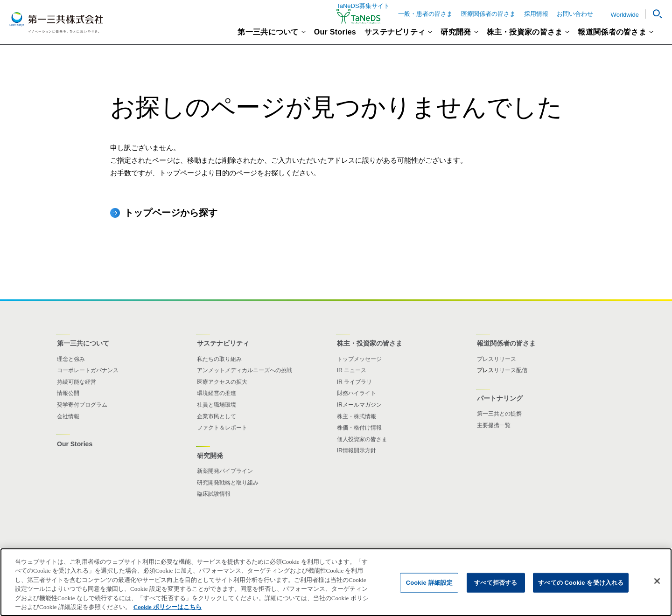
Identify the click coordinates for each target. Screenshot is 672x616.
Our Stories (335, 32)
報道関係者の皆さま (612, 32)
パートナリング (500, 398)
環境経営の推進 (217, 393)
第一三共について (268, 32)
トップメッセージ (359, 359)
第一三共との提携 (499, 414)
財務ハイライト (357, 393)
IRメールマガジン (359, 405)
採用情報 (536, 14)
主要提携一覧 (494, 425)
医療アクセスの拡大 (222, 382)
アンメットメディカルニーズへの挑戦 (245, 370)
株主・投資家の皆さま (525, 32)
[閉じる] (657, 590)
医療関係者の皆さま (488, 14)
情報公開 (68, 393)
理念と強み (71, 359)
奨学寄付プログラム (82, 405)
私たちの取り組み (219, 359)
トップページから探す (171, 213)
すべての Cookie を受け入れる (581, 592)
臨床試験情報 (214, 494)
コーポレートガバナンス (88, 370)
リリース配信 (511, 370)
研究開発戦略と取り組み (228, 483)
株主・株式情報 (357, 416)
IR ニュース (352, 370)
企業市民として (217, 416)
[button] (654, 14)
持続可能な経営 (77, 382)
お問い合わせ (575, 14)
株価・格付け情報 (359, 428)
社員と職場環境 (217, 405)
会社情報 (68, 416)
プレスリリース (497, 359)
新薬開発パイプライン (225, 471)
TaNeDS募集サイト (363, 13)
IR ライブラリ (354, 382)
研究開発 (456, 32)
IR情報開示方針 (357, 450)
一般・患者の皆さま (425, 14)
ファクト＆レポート (222, 428)
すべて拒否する (496, 592)
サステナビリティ (395, 32)
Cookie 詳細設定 (429, 592)
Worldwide (625, 15)
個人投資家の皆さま (362, 439)
